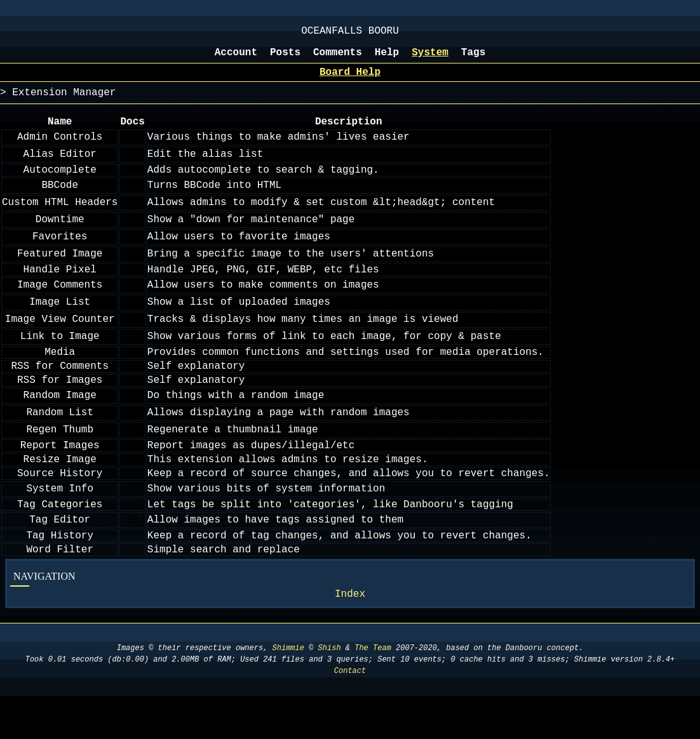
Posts (285, 59)
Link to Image (60, 354)
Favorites (60, 252)
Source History (60, 505)
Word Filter (60, 589)
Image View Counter (60, 337)
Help (387, 59)
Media (60, 371)
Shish (330, 691)
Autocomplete (60, 184)
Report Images (60, 472)
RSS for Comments (60, 388)
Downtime (60, 235)
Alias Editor (60, 167)
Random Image (60, 421)
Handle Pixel (60, 286)
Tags (473, 59)
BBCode (60, 201)
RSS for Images (60, 404)
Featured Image (60, 269)
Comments (338, 59)
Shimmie (288, 691)
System (430, 59)
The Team (373, 691)
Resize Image (60, 489)
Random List (60, 438)
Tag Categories (60, 539)
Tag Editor (60, 556)
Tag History (60, 573)
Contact (350, 714)
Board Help (350, 81)
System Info (60, 522)
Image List (60, 320)
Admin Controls (60, 150)
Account (236, 59)
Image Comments (60, 303)
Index (350, 636)
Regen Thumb (60, 455)
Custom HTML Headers (60, 218)
